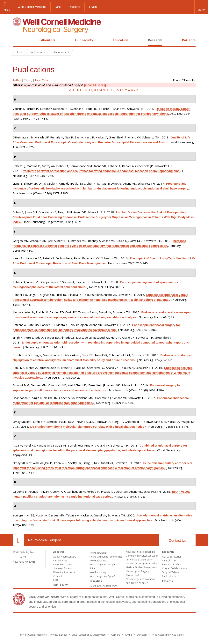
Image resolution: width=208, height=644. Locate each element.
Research (155, 40)
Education (121, 40)
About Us (48, 40)
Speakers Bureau (63, 568)
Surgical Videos (170, 572)
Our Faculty (84, 40)
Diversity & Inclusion (64, 572)
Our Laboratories (172, 557)
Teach (93, 7)
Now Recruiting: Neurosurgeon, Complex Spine (103, 564)
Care (58, 7)
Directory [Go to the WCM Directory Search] (142, 635)
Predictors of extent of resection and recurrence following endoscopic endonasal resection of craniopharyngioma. (101, 171)
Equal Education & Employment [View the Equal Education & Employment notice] (89, 635)
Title (27, 80)
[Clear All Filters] (95, 85)
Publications (169, 576)
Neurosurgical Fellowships (140, 552)
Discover (75, 7)
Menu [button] (7, 10)
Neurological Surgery (45, 540)
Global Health (133, 575)
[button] (201, 7)
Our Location (18, 540)
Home (17, 40)
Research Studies (171, 564)
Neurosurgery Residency (103, 586)
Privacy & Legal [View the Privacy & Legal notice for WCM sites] (59, 635)
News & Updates (63, 564)
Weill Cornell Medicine (32, 7)
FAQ (56, 580)
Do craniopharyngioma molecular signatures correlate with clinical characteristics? (88, 427)
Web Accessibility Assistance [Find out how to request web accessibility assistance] (168, 635)
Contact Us (177, 541)
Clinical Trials (169, 561)
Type (38, 80)
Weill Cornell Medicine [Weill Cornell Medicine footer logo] (104, 621)
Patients (189, 40)
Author (17, 80)
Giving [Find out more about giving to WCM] (129, 635)
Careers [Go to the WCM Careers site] (116, 635)
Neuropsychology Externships (142, 563)
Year (45, 80)
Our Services (60, 561)
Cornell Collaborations (175, 568)
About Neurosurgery (65, 557)
